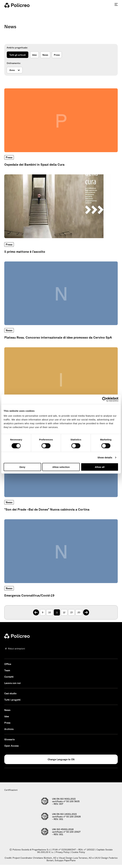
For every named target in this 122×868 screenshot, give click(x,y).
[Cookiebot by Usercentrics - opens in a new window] (104, 399)
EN (73, 759)
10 (50, 612)
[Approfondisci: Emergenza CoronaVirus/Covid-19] (61, 558)
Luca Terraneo (80, 858)
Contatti (9, 677)
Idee (34, 55)
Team (7, 670)
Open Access (11, 746)
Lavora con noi (12, 683)
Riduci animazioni (16, 649)
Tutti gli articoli (18, 55)
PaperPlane (70, 860)
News (45, 55)
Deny (22, 467)
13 (71, 612)
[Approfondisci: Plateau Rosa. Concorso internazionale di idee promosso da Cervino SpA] (61, 300)
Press (57, 55)
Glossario (10, 739)
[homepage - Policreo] (17, 5)
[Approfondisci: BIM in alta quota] (61, 386)
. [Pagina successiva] (86, 611)
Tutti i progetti (12, 700)
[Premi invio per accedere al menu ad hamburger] (116, 4)
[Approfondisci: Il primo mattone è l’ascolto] (61, 214)
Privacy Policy (63, 852)
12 (64, 612)
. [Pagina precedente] (36, 611)
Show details (105, 457)
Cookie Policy (78, 852)
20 (79, 612)
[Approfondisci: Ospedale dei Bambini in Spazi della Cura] (61, 127)
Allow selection (61, 467)
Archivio (9, 729)
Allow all (100, 467)
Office (8, 664)
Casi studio (10, 693)
